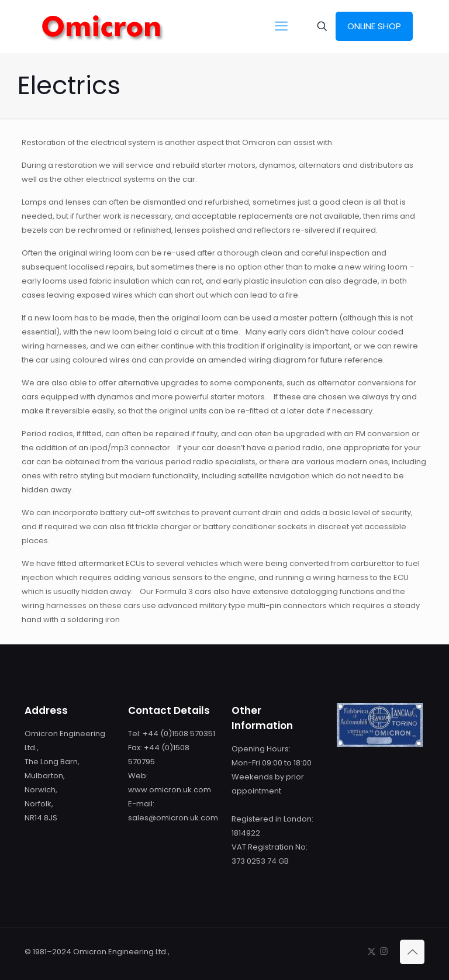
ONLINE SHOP (374, 26)
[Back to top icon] (412, 952)
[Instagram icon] (384, 951)
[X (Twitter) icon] (372, 951)
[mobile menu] (281, 26)
